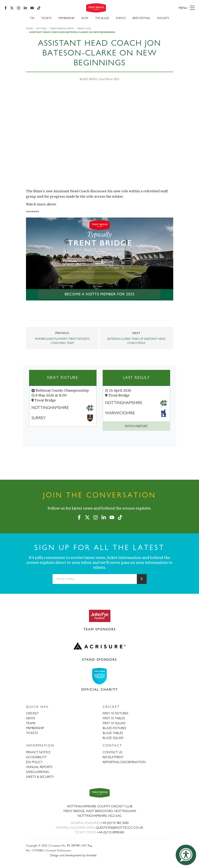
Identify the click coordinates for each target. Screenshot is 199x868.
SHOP (85, 19)
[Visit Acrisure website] (100, 646)
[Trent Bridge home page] (100, 793)
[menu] (164, 8)
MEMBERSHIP (35, 728)
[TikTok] (39, 8)
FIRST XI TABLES (114, 718)
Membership (66, 19)
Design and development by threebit (73, 855)
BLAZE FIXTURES (114, 728)
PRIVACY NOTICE (38, 752)
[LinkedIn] (26, 8)
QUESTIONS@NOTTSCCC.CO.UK (120, 828)
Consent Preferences (59, 850)
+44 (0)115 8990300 (111, 832)
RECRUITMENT (113, 757)
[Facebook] (6, 8)
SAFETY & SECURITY (40, 777)
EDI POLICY (34, 762)
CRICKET (32, 713)
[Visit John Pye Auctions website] (100, 616)
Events (121, 19)
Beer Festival (141, 19)
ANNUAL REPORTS (39, 767)
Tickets (46, 19)
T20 (32, 19)
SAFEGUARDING (38, 772)
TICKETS (32, 733)
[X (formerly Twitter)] (12, 8)
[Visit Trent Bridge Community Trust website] (100, 676)
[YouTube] (33, 8)
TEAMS (31, 723)
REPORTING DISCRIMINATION (124, 762)
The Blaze (102, 19)
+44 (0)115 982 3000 (115, 823)
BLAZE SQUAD (113, 738)
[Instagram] (19, 8)
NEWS (30, 718)
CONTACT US (112, 752)
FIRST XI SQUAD (114, 723)
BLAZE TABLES (113, 733)
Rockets (163, 19)
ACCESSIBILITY (36, 757)
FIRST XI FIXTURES (115, 713)
